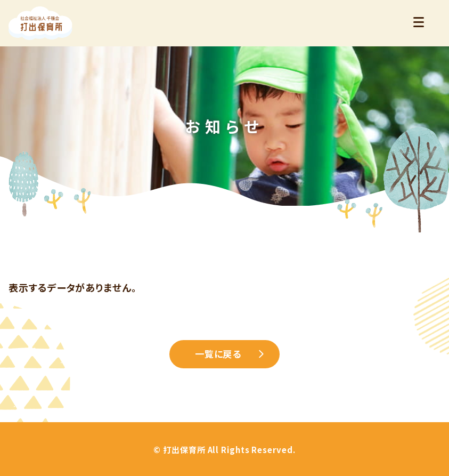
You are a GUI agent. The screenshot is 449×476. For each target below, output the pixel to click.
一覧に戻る (218, 354)
